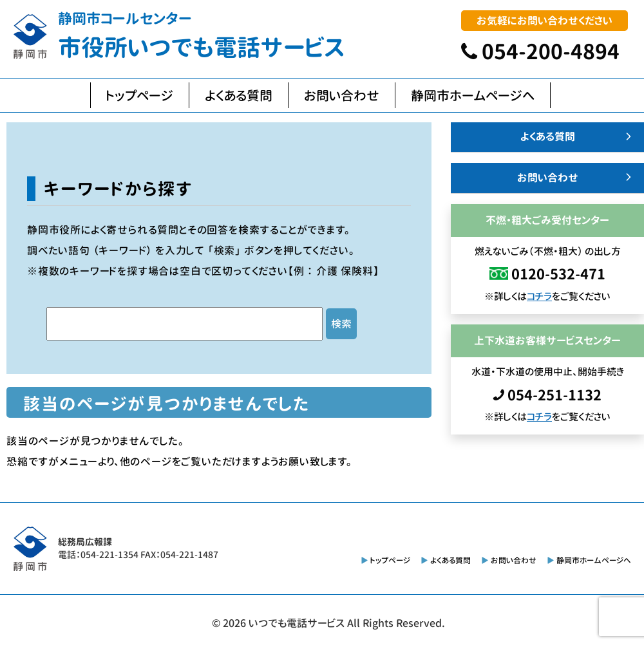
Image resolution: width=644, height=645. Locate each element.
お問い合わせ (342, 95)
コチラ (539, 296)
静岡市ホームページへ (473, 95)
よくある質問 (239, 95)
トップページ (140, 95)
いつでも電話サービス (297, 623)
